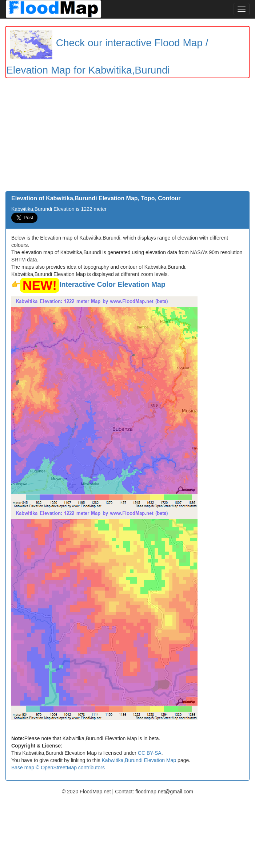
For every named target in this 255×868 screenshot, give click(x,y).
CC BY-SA (150, 753)
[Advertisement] (127, 137)
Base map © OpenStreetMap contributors (58, 768)
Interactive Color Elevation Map (112, 284)
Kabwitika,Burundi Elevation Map (139, 760)
